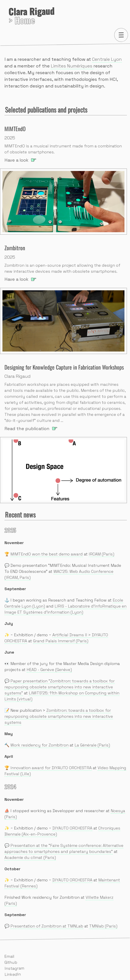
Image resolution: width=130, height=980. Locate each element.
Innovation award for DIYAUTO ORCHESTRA (51, 768)
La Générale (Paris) (92, 745)
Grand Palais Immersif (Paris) (61, 641)
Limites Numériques (72, 66)
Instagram (14, 968)
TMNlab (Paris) (103, 926)
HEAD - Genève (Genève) (49, 670)
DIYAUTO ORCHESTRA (72, 828)
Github (11, 962)
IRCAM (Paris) (101, 554)
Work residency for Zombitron (39, 745)
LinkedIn (13, 974)
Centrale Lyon (107, 59)
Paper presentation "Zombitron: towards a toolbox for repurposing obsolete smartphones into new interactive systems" (60, 687)
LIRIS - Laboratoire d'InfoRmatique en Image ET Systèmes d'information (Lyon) (65, 609)
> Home (32, 17)
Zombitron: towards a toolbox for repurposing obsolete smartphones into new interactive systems (59, 716)
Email (9, 956)
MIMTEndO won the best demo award (47, 554)
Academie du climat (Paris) (30, 857)
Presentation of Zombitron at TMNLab (47, 926)
